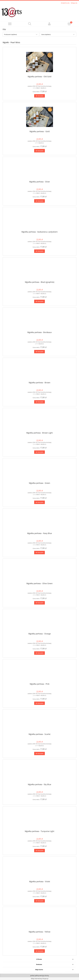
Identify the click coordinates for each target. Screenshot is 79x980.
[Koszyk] (69, 24)
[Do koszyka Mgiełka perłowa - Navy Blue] (39, 553)
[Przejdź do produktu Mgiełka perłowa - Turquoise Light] (39, 819)
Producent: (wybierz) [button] (10, 34)
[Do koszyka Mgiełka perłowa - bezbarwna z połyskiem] (39, 251)
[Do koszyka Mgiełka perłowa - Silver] (39, 201)
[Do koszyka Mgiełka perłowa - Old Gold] (39, 96)
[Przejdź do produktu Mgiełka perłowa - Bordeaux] (39, 320)
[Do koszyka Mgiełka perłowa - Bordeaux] (39, 352)
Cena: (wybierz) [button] (46, 34)
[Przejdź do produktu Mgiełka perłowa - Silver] (39, 169)
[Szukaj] (30, 24)
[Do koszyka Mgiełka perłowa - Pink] (39, 703)
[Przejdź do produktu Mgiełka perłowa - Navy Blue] (39, 521)
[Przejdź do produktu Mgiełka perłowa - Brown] (39, 370)
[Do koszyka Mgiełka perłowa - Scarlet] (39, 754)
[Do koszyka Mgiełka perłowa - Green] (39, 502)
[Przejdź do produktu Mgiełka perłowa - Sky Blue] (39, 772)
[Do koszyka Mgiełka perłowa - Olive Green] (39, 603)
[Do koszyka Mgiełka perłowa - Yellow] (39, 951)
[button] (10, 24)
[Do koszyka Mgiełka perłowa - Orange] (39, 653)
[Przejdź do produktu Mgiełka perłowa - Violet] (39, 869)
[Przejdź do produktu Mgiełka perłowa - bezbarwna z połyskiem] (39, 220)
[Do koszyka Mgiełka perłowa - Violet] (39, 901)
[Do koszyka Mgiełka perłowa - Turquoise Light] (39, 851)
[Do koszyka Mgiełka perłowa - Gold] (39, 151)
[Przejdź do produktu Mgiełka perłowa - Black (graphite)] (39, 270)
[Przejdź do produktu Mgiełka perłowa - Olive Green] (39, 571)
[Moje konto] (49, 24)
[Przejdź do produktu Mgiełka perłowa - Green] (39, 471)
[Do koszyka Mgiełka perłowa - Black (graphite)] (39, 301)
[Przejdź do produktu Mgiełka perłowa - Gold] (39, 117)
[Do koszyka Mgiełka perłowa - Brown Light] (39, 452)
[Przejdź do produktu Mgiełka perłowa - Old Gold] (39, 62)
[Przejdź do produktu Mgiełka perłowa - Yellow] (39, 920)
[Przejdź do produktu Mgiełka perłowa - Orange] (39, 621)
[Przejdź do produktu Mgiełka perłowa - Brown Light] (39, 421)
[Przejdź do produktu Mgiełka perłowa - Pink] (39, 672)
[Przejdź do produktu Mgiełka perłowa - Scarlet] (39, 722)
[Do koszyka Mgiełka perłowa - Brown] (39, 402)
